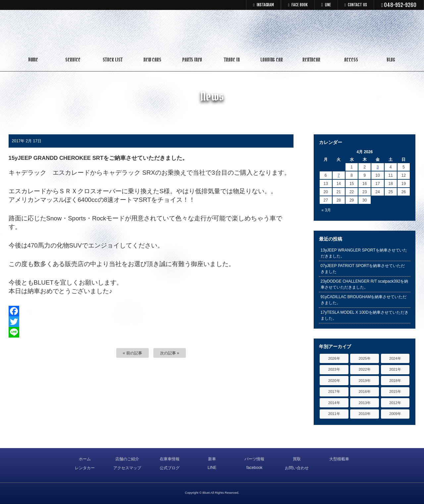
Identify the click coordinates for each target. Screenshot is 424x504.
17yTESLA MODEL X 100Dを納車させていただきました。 (365, 315)
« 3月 (326, 210)
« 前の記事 (132, 353)
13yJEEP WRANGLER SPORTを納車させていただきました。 (364, 253)
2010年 (365, 414)
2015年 (395, 391)
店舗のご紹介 (127, 459)
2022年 (365, 369)
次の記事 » (170, 353)
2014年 (334, 403)
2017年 (334, 391)
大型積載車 (339, 459)
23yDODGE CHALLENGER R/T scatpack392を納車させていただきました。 (365, 284)
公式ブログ (170, 468)
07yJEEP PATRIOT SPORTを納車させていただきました (363, 269)
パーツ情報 (254, 459)
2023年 (334, 369)
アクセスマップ (127, 468)
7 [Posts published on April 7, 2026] (339, 175)
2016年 (365, 391)
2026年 (334, 358)
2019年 (365, 381)
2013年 (365, 403)
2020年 (334, 381)
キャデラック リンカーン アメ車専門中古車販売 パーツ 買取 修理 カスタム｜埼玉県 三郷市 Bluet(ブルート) (212, 31)
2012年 (395, 403)
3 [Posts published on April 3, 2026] (378, 167)
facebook (255, 468)
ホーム (85, 459)
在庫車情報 (170, 459)
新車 (212, 459)
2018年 (395, 381)
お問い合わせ (297, 468)
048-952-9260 (399, 5)
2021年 (395, 369)
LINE (212, 468)
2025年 (365, 358)
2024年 (395, 358)
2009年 (395, 414)
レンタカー (85, 468)
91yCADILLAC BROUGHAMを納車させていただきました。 (364, 300)
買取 (297, 459)
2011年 (334, 414)
